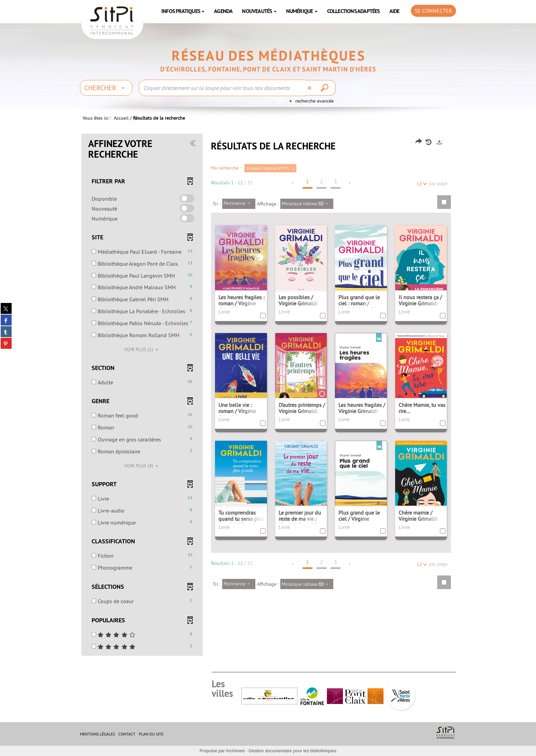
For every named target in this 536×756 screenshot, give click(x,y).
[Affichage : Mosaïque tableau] (307, 204)
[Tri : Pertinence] (239, 204)
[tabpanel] (268, 395)
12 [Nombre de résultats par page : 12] (420, 184)
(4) (142, 466)
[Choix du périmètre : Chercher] (106, 88)
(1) (142, 349)
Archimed (235, 751)
